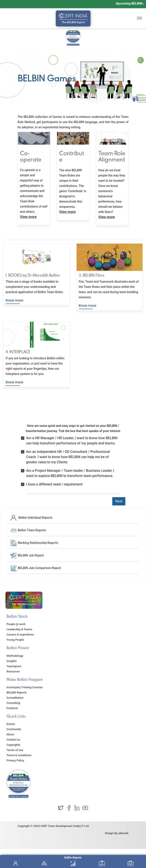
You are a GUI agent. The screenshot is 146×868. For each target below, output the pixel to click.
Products (12, 708)
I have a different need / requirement (54, 484)
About (10, 734)
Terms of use (15, 750)
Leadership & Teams (19, 629)
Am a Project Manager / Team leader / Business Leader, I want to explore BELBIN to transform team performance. (70, 473)
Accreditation (15, 698)
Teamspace (14, 666)
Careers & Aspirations (20, 634)
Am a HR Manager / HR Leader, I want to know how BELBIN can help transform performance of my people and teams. (72, 441)
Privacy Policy (15, 760)
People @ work (16, 624)
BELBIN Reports (17, 692)
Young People (15, 640)
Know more (14, 300)
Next (119, 501)
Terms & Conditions (19, 755)
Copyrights (13, 745)
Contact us (13, 740)
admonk (123, 833)
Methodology (15, 656)
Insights (12, 661)
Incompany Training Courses (25, 687)
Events (11, 724)
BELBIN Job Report (27, 555)
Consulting (13, 703)
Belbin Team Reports (28, 530)
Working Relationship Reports (34, 543)
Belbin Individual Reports (31, 518)
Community (14, 729)
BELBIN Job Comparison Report (36, 568)
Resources (13, 671)
